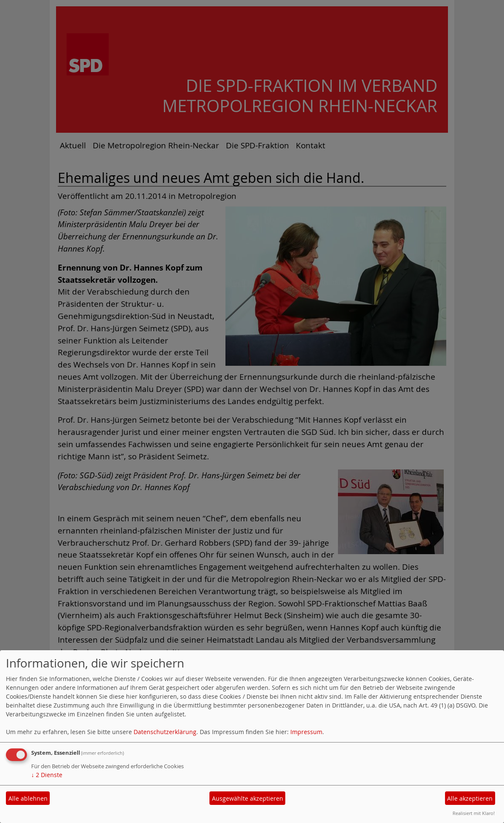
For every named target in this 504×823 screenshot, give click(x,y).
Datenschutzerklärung (165, 732)
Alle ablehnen (28, 798)
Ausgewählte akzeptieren (248, 798)
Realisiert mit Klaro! (474, 813)
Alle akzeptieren (470, 798)
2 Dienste (47, 775)
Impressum (306, 732)
